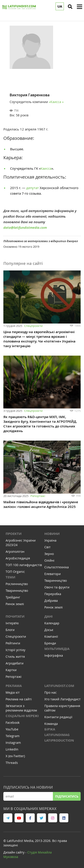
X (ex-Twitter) (15, 756)
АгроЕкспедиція (18, 558)
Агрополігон (15, 552)
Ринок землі (15, 604)
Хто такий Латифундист (62, 699)
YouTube (12, 729)
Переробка (53, 594)
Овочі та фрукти (57, 587)
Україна (50, 540)
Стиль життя (15, 657)
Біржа (50, 729)
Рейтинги (13, 643)
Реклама (14, 686)
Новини (52, 534)
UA (60, 6)
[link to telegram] (8, 818)
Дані (48, 616)
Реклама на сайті (19, 699)
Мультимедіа (57, 649)
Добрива (51, 601)
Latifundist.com (59, 686)
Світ (47, 547)
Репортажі (38, 496)
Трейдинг (13, 597)
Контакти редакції (58, 717)
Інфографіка (54, 655)
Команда (51, 724)
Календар (52, 623)
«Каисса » (56, 102)
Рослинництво (17, 584)
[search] (70, 7)
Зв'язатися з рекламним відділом (21, 708)
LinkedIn (12, 749)
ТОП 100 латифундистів (24, 565)
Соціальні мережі (22, 716)
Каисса (46, 168)
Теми (10, 577)
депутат (33, 188)
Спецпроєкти (33, 326)
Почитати (15, 616)
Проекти (14, 534)
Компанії (51, 636)
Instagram (13, 743)
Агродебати (15, 663)
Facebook (13, 723)
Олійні (49, 560)
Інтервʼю (12, 623)
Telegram (13, 736)
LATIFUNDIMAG (57, 735)
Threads (12, 763)
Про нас (51, 692)
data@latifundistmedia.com (25, 228)
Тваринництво (17, 591)
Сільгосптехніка (57, 567)
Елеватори (53, 574)
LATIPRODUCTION (59, 740)
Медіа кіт (13, 692)
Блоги (10, 630)
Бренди (50, 643)
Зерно (49, 554)
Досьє (49, 630)
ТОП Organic (15, 572)
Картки (11, 670)
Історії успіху (15, 650)
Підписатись (67, 796)
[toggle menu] (80, 7)
